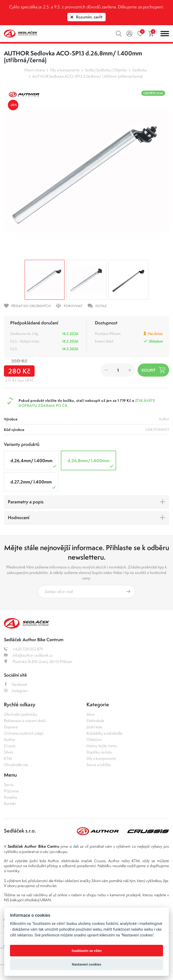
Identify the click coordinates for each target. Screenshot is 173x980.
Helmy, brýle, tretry (102, 746)
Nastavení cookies (87, 964)
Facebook (16, 684)
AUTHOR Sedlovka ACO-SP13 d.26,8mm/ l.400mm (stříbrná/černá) (87, 76)
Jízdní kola (94, 727)
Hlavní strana (34, 70)
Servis (9, 785)
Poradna (10, 797)
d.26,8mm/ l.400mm (91, 463)
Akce (91, 714)
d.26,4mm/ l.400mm (34, 463)
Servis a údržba (99, 765)
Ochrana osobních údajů (24, 733)
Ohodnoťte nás (16, 765)
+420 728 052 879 (23, 649)
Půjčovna (11, 791)
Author (10, 739)
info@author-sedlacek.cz (28, 655)
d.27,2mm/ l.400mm (34, 484)
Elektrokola (95, 721)
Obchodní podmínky (21, 714)
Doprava (11, 727)
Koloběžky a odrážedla (104, 733)
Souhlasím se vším (87, 951)
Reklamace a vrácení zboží (25, 721)
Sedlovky (140, 70)
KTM (8, 758)
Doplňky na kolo (99, 752)
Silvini (9, 752)
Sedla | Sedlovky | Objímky (106, 70)
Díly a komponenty (65, 70)
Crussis (10, 746)
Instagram (16, 691)
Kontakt (10, 804)
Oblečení (94, 739)
